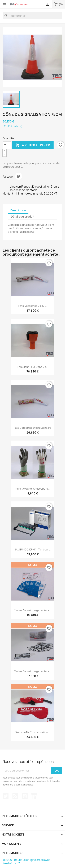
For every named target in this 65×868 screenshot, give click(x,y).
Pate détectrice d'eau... (32, 306)
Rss (15, 796)
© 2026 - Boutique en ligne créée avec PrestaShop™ (26, 862)
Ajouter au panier (33, 145)
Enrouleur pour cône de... (33, 367)
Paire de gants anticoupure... (32, 489)
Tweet (19, 176)
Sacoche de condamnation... (32, 732)
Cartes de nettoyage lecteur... (33, 610)
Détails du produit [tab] (23, 217)
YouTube (25, 796)
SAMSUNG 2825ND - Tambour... (32, 550)
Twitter (6, 796)
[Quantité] (7, 145)
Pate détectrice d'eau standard (33, 428)
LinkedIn (34, 796)
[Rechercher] (32, 16)
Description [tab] (18, 210)
